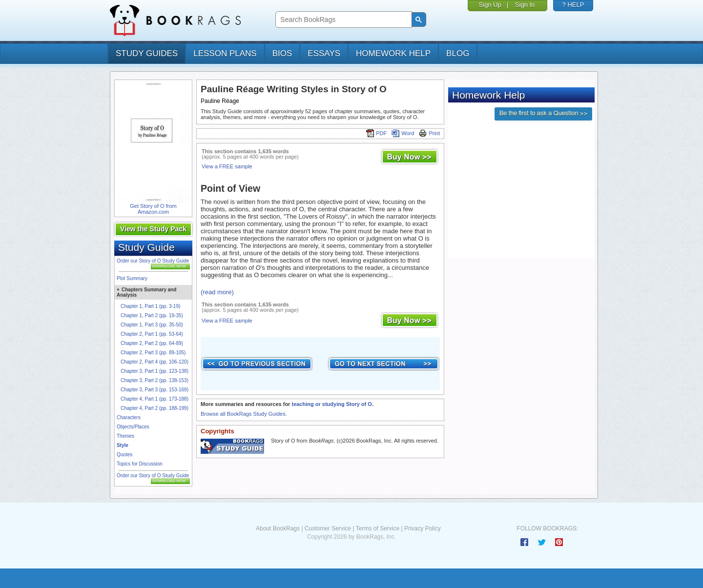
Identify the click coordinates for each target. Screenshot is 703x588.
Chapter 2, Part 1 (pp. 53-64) (152, 334)
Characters (129, 417)
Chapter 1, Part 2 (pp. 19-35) (152, 315)
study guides (147, 53)
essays (324, 53)
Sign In (525, 5)
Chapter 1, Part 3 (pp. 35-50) (152, 325)
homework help (393, 53)
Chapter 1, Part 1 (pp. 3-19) (150, 306)
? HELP (573, 5)
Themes (125, 436)
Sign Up (490, 5)
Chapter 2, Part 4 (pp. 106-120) (155, 362)
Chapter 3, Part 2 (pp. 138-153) (155, 380)
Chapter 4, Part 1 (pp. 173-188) (155, 399)
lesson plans (225, 53)
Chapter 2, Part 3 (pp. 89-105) (153, 353)
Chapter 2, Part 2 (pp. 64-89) (152, 343)
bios (282, 53)
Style (123, 445)
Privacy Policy (423, 528)
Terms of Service (378, 528)
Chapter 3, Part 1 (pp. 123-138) (155, 371)
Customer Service (328, 528)
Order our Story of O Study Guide (153, 261)
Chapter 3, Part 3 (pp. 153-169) (155, 390)
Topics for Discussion (140, 464)
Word (403, 133)
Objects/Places (133, 427)
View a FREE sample (227, 166)
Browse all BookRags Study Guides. (244, 414)
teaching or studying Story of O (331, 404)
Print (429, 133)
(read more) (217, 292)
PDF (376, 133)
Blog (458, 53)
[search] (342, 20)
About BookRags (278, 528)
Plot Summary (132, 278)
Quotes (124, 455)
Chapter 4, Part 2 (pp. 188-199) (155, 408)
